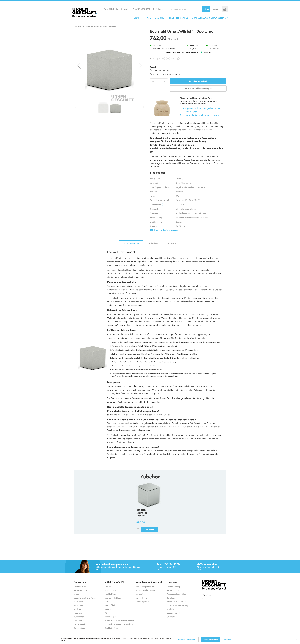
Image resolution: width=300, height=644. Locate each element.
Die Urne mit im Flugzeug (177, 605)
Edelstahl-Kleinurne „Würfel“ (142, 512)
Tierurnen (78, 613)
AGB (107, 613)
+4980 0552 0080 (142, 9)
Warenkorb (216, 9)
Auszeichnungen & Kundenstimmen (119, 620)
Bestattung (171, 598)
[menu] (181, 18)
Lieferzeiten (141, 594)
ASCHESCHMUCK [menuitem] (155, 18)
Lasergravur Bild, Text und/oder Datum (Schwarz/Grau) (201, 110)
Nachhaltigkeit (111, 594)
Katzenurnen (79, 620)
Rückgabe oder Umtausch (146, 590)
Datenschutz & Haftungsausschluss (119, 624)
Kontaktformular (123, 9)
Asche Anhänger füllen (176, 594)
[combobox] (189, 9)
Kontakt (108, 586)
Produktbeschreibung (131, 243)
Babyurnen (78, 605)
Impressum (109, 609)
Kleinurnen (78, 601)
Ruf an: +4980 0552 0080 (168, 564)
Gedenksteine (80, 628)
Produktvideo (172, 243)
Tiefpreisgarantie (143, 601)
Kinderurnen (79, 609)
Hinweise (172, 582)
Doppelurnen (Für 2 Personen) (87, 598)
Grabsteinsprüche (174, 613)
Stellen (108, 601)
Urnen (158, 48)
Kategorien (80, 582)
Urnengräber (172, 617)
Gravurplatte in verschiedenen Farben (201, 115)
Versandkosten (142, 598)
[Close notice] (297, 640)
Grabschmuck (79, 624)
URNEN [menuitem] (137, 18)
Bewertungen (110, 617)
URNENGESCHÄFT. (116, 582)
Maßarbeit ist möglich (195, 47)
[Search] (206, 9)
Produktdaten (153, 243)
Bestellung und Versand (149, 582)
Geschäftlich (109, 9)
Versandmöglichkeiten (145, 586)
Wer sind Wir (110, 590)
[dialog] (150, 639)
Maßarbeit (171, 609)
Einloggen (160, 9)
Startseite (77, 26)
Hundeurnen (79, 617)
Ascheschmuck (170, 48)
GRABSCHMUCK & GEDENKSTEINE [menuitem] (209, 18)
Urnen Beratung (173, 586)
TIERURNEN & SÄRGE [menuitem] (178, 18)
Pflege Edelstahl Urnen (176, 601)
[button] (79, 66)
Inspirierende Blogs (113, 598)
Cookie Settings (111, 628)
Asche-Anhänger (81, 590)
